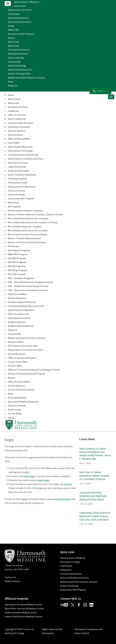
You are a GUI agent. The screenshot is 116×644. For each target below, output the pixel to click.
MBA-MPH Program (18, 254)
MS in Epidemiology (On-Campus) (25, 226)
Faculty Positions (17, 191)
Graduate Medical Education (22, 302)
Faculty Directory (16, 386)
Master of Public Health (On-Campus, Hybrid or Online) (35, 214)
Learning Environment (19, 318)
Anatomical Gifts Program (21, 34)
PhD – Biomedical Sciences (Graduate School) (30, 282)
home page (29, 476)
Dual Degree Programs (19, 250)
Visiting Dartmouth (18, 182)
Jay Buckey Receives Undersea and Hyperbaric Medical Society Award (93, 496)
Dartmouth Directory (18, 18)
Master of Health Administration (24, 238)
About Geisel (14, 99)
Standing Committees (19, 127)
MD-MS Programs (17, 266)
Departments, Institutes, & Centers (26, 159)
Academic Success (17, 322)
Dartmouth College (70, 562)
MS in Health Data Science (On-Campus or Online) (33, 222)
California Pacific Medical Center (21, 613)
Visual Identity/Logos (19, 171)
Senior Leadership (17, 119)
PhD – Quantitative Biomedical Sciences (28, 290)
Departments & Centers (20, 10)
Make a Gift (13, 30)
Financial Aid (14, 62)
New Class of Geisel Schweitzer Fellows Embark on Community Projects (94, 476)
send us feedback (63, 499)
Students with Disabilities (21, 326)
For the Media (15, 413)
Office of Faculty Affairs (19, 139)
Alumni (11, 38)
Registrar (13, 86)
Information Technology (20, 151)
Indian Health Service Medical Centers (23, 616)
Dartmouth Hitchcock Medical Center (23, 604)
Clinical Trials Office (18, 362)
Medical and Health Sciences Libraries (27, 78)
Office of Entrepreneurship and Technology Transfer (34, 370)
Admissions (14, 46)
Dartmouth (20, 6)
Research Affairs (16, 342)
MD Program (14, 207)
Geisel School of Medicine (27, 2)
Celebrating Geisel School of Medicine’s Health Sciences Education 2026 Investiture (95, 516)
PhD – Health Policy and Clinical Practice (28, 286)
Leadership (13, 111)
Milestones (13, 103)
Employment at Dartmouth (22, 187)
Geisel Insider (15, 410)
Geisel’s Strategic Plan (19, 74)
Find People (14, 14)
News (11, 82)
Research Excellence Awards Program (27, 374)
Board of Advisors (17, 131)
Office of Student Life (18, 314)
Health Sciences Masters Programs (25, 210)
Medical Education (17, 298)
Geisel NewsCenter (17, 398)
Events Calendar (16, 58)
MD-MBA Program (17, 258)
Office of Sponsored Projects (22, 358)
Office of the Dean (17, 115)
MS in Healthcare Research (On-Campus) (28, 218)
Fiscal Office (14, 143)
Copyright (10, 629)
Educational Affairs (17, 294)
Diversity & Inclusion (18, 54)
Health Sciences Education (21, 310)
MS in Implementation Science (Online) (28, 234)
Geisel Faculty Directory (20, 22)
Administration (16, 135)
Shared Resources (17, 354)
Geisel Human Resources (20, 70)
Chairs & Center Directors (21, 123)
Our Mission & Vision (18, 107)
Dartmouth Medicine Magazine (23, 402)
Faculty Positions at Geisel (21, 390)
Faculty (11, 378)
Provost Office (15, 366)
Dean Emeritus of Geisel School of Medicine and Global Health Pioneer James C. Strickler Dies (95, 454)
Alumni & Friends (16, 195)
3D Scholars (14, 246)
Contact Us (10, 577)
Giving (11, 26)
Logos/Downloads (17, 167)
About (11, 95)
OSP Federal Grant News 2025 (23, 346)
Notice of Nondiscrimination (75, 578)
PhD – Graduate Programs (21, 278)
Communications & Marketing (23, 155)
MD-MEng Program (18, 270)
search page (43, 480)
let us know (66, 484)
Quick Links (14, 42)
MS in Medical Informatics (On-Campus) (28, 230)
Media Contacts (12, 581)
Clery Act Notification (19, 50)
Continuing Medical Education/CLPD (26, 306)
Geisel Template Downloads (22, 175)
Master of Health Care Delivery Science (27, 242)
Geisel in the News (17, 406)
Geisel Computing (17, 66)
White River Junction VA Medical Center (24, 608)
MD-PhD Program (17, 274)
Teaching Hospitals (18, 179)
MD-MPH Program (17, 262)
